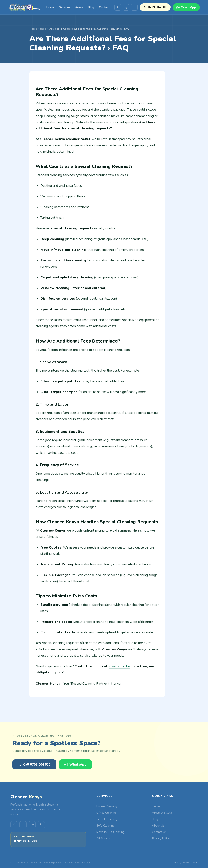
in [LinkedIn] (41, 825)
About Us (158, 826)
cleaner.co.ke (119, 666)
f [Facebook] (118, 7)
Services (65, 7)
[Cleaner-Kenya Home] (25, 7)
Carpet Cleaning (107, 819)
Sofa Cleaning (105, 826)
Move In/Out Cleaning (110, 832)
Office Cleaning (106, 813)
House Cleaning (107, 806)
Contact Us (159, 832)
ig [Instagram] (126, 7)
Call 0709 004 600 (34, 764)
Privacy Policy (161, 838)
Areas (79, 7)
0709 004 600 (155, 7)
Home (50, 7)
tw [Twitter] (134, 7)
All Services (104, 838)
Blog (91, 7)
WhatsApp (186, 7)
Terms (194, 863)
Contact (104, 7)
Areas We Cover (163, 813)
